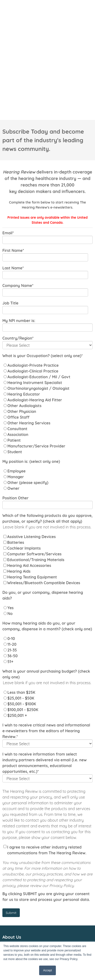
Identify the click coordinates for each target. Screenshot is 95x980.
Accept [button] (48, 970)
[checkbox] (47, 333)
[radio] (47, 290)
